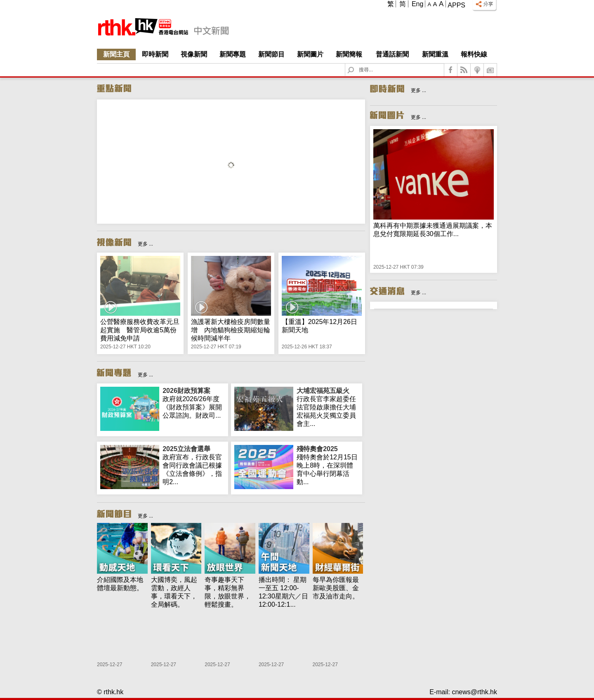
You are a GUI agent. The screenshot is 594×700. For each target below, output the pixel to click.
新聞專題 (233, 54)
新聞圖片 (310, 54)
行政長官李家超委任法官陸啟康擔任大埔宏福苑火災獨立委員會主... (328, 407)
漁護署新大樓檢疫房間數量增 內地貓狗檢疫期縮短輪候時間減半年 (231, 330)
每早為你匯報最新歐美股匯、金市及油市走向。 (336, 588)
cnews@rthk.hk (474, 692)
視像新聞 (194, 54)
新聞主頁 (116, 54)
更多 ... (145, 244)
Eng (417, 4)
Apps (456, 5)
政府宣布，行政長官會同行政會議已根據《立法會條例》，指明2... (194, 465)
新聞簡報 (349, 54)
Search (356, 64)
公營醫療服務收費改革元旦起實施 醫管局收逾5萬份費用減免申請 (140, 330)
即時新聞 (155, 54)
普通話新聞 (392, 54)
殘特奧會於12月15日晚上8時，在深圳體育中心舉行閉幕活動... (328, 465)
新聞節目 (271, 54)
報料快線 (474, 54)
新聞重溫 (435, 54)
